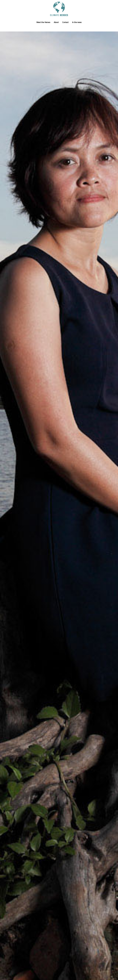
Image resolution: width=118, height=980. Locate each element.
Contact (65, 22)
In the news (77, 22)
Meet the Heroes (43, 22)
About (56, 22)
